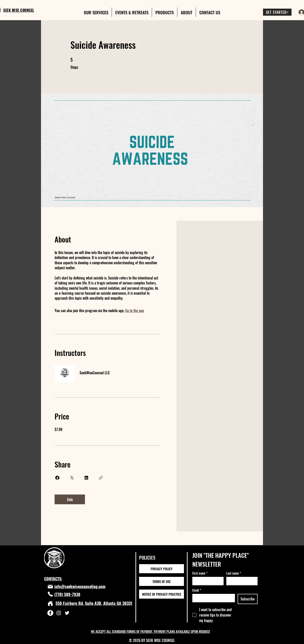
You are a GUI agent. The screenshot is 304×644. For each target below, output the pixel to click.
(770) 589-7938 (67, 594)
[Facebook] (50, 613)
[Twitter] (67, 613)
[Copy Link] (101, 478)
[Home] (50, 603)
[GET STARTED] (277, 12)
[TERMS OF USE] (162, 581)
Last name (234, 573)
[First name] (207, 581)
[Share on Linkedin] (86, 478)
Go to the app (135, 311)
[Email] (212, 598)
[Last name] (241, 581)
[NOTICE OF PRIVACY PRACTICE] (162, 594)
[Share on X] (72, 478)
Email (197, 590)
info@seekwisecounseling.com (80, 586)
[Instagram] (59, 613)
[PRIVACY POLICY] (162, 569)
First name (200, 573)
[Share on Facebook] (57, 478)
